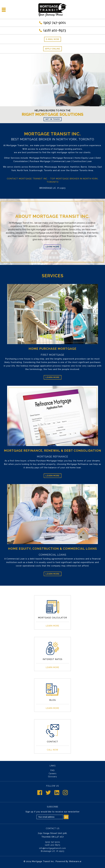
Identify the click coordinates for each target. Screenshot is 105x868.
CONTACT (52, 742)
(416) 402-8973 (55, 30)
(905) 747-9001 (55, 23)
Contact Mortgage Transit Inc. (27, 179)
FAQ (52, 770)
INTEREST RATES (52, 659)
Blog (53, 700)
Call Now (53, 750)
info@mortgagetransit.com (52, 848)
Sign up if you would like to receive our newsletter (53, 812)
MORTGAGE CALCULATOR (52, 618)
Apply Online (52, 49)
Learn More (53, 377)
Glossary (52, 777)
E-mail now (53, 39)
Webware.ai (75, 861)
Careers (53, 774)
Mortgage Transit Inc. (43, 861)
